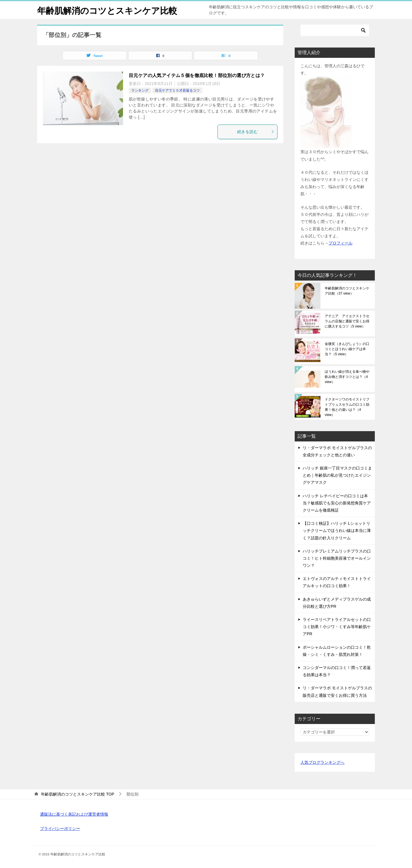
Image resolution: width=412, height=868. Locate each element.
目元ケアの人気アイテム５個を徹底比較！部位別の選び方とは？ (197, 75)
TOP (78, 794)
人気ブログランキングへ (322, 762)
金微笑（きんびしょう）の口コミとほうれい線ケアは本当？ (347, 349)
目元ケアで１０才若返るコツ (177, 90)
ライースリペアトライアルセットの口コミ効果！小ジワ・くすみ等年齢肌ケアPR (337, 627)
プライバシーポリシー (60, 828)
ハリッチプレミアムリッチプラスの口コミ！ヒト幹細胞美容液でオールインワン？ (337, 558)
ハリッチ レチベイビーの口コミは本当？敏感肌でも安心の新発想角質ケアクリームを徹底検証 (337, 503)
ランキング (140, 90)
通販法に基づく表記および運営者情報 (74, 814)
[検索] (335, 30)
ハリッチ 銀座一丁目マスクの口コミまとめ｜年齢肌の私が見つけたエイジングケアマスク (337, 475)
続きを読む (256, 132)
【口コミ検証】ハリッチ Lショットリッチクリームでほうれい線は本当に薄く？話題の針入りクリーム (337, 530)
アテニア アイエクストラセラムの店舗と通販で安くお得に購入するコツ (347, 321)
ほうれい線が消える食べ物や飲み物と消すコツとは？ (347, 377)
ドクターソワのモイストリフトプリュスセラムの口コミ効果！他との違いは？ (347, 407)
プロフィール (340, 243)
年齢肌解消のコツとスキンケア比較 (107, 10)
